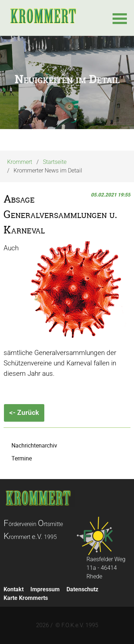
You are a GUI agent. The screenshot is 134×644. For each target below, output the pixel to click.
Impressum (45, 589)
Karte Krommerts (26, 598)
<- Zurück (24, 413)
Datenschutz (82, 589)
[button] (120, 18)
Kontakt (14, 589)
